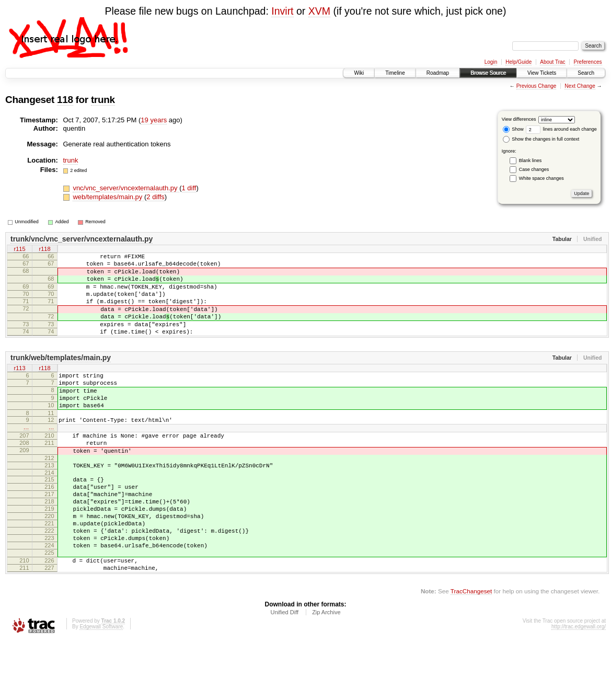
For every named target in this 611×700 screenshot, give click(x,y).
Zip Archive (326, 672)
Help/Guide (518, 62)
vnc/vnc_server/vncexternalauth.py (126, 188)
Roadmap (438, 73)
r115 (19, 250)
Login (491, 62)
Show (513, 129)
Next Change (580, 86)
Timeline (395, 73)
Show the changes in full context (541, 139)
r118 (44, 250)
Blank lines (531, 160)
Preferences (588, 62)
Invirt (282, 11)
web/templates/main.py (108, 197)
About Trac (552, 62)
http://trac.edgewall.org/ (579, 686)
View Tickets (542, 73)
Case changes (534, 169)
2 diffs (155, 197)
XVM (319, 11)
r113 (19, 387)
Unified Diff (284, 672)
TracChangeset (471, 651)
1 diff (189, 188)
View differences (519, 119)
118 (65, 100)
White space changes (541, 178)
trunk (103, 100)
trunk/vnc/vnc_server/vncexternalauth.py (82, 239)
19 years (154, 120)
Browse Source (488, 73)
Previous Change (537, 86)
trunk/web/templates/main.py (61, 376)
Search (586, 73)
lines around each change (561, 129)
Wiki (359, 73)
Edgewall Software (101, 686)
